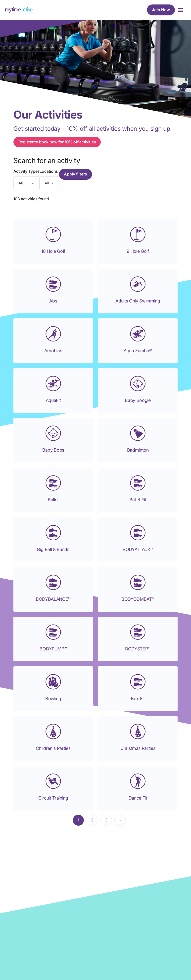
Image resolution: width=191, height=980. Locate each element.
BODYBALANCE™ (53, 599)
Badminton (138, 450)
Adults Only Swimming (138, 301)
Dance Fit (138, 798)
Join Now (161, 10)
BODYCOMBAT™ (138, 599)
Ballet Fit (138, 500)
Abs (53, 301)
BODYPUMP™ (53, 649)
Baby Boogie (138, 400)
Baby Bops (53, 450)
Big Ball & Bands (53, 549)
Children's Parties (53, 748)
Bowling (53, 699)
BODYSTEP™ (138, 649)
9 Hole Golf (138, 251)
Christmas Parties (138, 748)
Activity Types (26, 171)
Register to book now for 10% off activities (57, 142)
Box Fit (138, 699)
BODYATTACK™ (138, 549)
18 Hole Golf (53, 251)
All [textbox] (21, 183)
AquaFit (53, 400)
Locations (49, 171)
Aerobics (53, 351)
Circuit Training (53, 798)
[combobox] (26, 183)
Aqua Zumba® (138, 351)
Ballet (53, 500)
